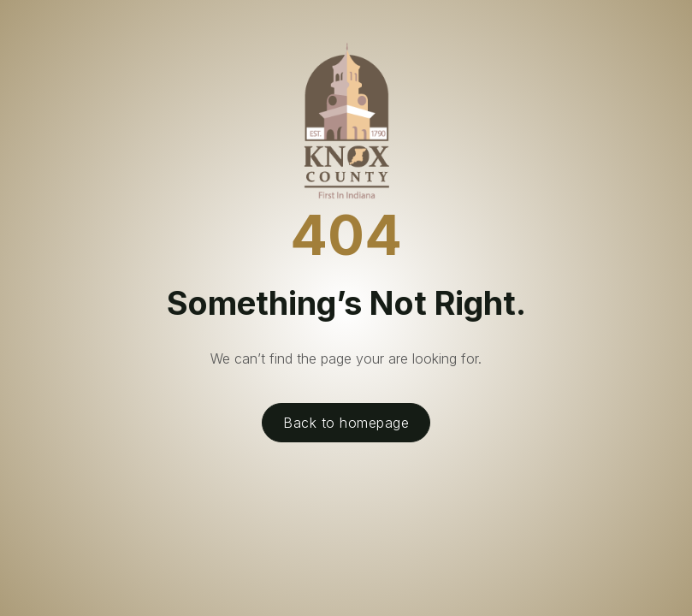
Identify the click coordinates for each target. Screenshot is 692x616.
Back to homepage (346, 423)
